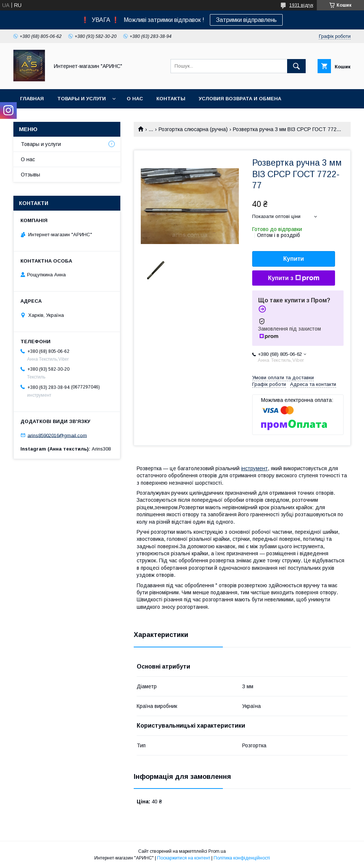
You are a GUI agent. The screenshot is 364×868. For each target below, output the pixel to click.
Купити (294, 259)
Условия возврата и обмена (240, 99)
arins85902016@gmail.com (57, 435)
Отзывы (30, 175)
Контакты (171, 99)
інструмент (254, 468)
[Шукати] (296, 66)
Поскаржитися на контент (184, 858)
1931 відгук (301, 5)
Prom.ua (217, 851)
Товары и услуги (82, 99)
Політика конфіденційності (242, 858)
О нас (135, 99)
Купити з (293, 278)
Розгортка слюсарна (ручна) (193, 129)
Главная (32, 99)
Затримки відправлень (246, 20)
